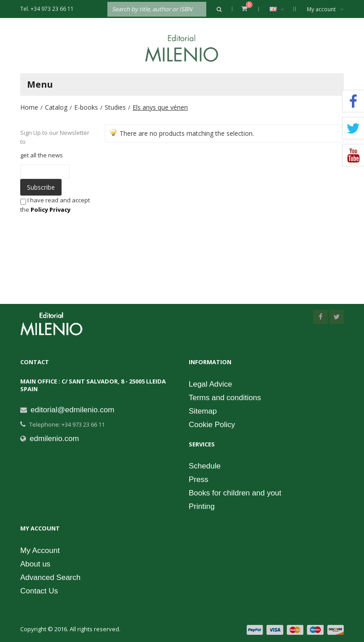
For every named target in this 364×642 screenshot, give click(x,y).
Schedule (205, 466)
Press (198, 479)
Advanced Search (50, 577)
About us (35, 564)
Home (29, 107)
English (282, 9)
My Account (40, 551)
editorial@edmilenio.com (72, 410)
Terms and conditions (225, 398)
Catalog (56, 107)
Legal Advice (210, 384)
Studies (115, 107)
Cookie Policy (212, 425)
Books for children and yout (235, 493)
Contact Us (39, 591)
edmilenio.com (54, 439)
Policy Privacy (51, 210)
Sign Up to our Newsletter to (55, 137)
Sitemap (203, 411)
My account (325, 9)
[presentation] (85, 232)
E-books (86, 107)
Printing (202, 506)
